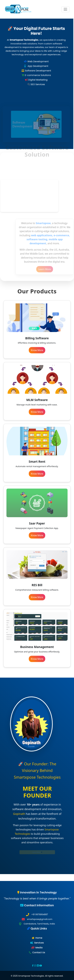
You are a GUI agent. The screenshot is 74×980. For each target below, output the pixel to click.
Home (39, 938)
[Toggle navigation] (65, 9)
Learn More (49, 269)
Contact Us (39, 952)
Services (39, 943)
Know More (37, 350)
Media (39, 948)
